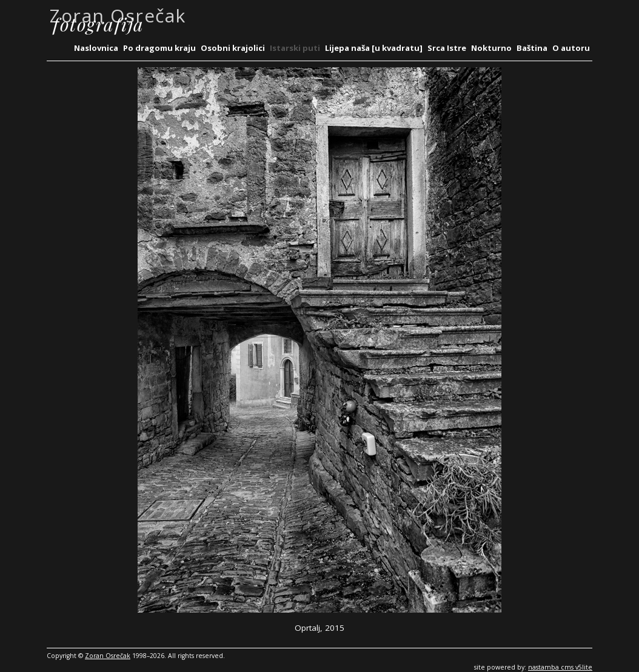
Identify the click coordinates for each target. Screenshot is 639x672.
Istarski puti (295, 48)
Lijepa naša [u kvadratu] (374, 48)
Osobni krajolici (233, 48)
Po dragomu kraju (159, 48)
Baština (532, 48)
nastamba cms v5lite (560, 667)
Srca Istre (447, 48)
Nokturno (491, 48)
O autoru (571, 48)
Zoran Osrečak (108, 656)
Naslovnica (96, 48)
